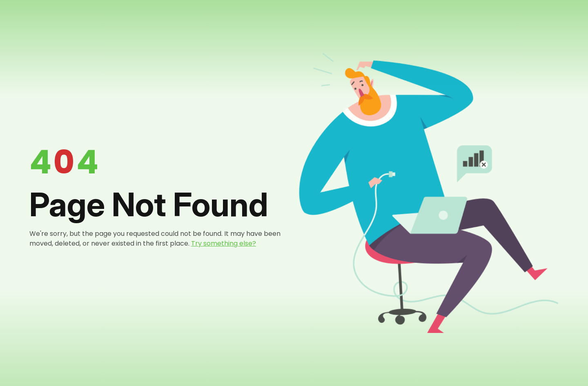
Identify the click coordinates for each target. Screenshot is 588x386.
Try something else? (224, 243)
